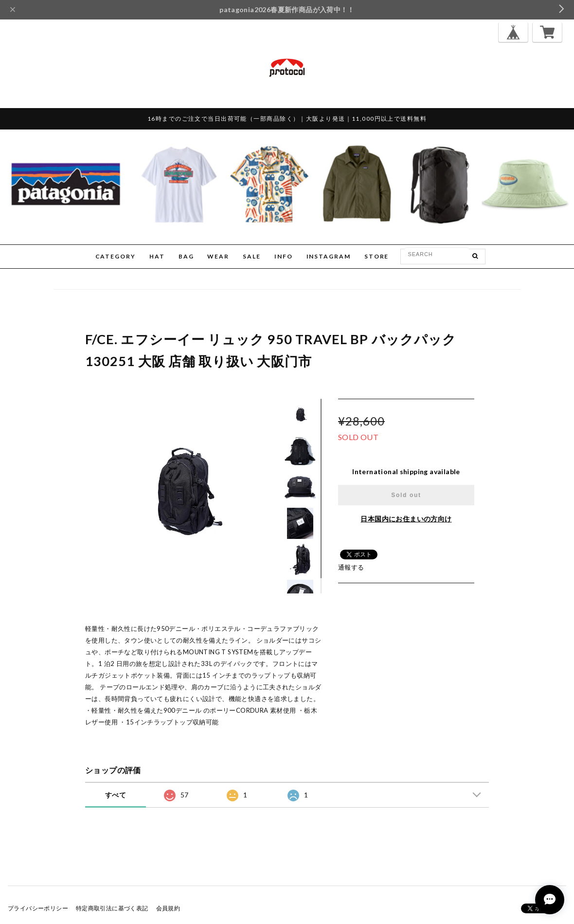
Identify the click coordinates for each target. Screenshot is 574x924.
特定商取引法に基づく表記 (112, 908)
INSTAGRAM (329, 256)
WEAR (218, 256)
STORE (377, 256)
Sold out (406, 495)
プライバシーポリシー (38, 908)
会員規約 (168, 908)
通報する (351, 567)
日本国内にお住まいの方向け (406, 519)
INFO (284, 256)
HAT (157, 256)
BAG (186, 256)
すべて (116, 795)
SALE (252, 256)
